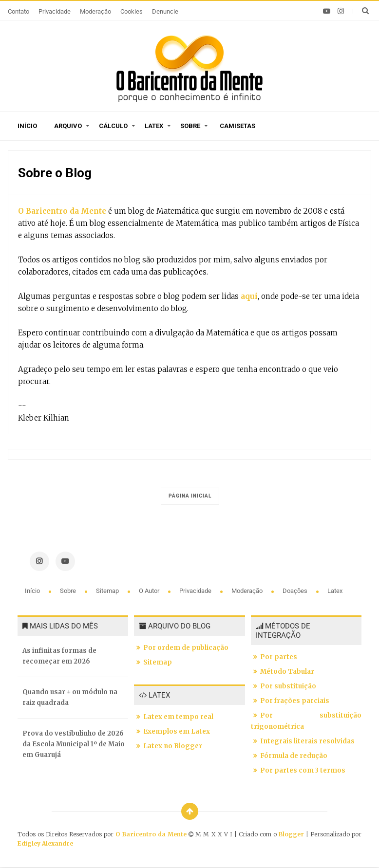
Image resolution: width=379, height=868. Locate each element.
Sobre (190, 126)
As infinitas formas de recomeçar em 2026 (59, 656)
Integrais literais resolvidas (307, 741)
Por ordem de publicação (186, 648)
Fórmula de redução (294, 756)
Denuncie (165, 11)
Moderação (95, 11)
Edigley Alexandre (45, 843)
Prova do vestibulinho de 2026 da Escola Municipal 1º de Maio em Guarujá (74, 744)
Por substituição (288, 686)
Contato (19, 11)
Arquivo (68, 126)
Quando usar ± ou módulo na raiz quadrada (70, 697)
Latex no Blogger (173, 746)
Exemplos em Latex (177, 731)
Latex (154, 126)
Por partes (279, 657)
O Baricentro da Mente (62, 211)
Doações (296, 591)
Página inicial (190, 496)
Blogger (291, 834)
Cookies (132, 11)
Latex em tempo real (178, 717)
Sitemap (108, 591)
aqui (248, 296)
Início (27, 126)
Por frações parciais (295, 701)
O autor (150, 591)
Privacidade (55, 11)
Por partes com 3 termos (303, 770)
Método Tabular (287, 672)
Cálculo (113, 126)
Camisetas (237, 126)
